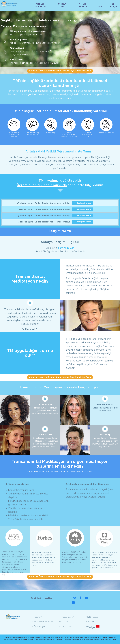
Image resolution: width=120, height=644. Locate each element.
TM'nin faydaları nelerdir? (42, 622)
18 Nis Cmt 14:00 (25, 203)
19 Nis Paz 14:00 (25, 209)
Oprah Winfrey (45, 404)
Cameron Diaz (45, 434)
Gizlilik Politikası (66, 627)
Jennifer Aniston (105, 404)
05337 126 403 (66, 248)
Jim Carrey (105, 434)
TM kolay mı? (37, 617)
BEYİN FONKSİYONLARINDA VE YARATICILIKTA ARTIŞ (69, 135)
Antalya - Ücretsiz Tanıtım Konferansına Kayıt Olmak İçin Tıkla (60, 71)
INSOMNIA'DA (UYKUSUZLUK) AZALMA (88, 135)
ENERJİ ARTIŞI (51, 133)
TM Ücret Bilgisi (38, 627)
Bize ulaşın (63, 622)
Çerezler (90, 622)
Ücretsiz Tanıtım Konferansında (42, 185)
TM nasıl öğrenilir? (67, 617)
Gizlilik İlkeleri (92, 617)
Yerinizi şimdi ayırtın (83, 203)
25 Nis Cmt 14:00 (25, 216)
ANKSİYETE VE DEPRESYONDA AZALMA (14, 135)
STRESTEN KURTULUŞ (106, 133)
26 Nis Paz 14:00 (25, 222)
